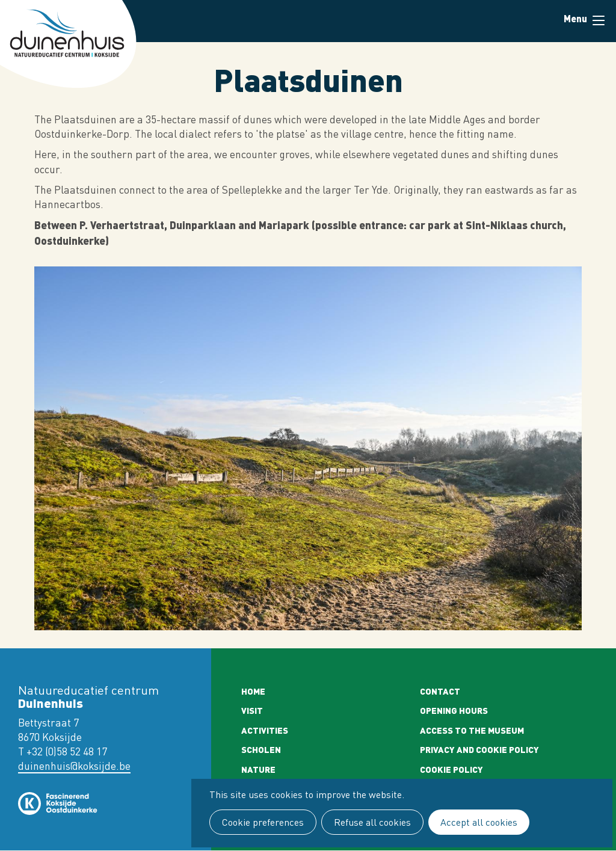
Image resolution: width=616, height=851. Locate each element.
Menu (599, 20)
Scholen (261, 749)
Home (253, 691)
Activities (265, 730)
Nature (258, 769)
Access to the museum (472, 730)
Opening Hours (454, 710)
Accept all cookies (479, 822)
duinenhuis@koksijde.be (74, 766)
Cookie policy (451, 769)
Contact (440, 691)
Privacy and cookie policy (479, 749)
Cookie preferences (263, 822)
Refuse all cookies (372, 822)
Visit (252, 710)
